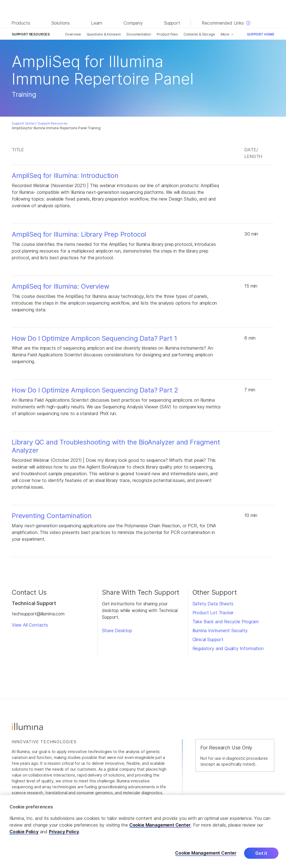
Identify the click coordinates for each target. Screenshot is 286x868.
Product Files (167, 34)
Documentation (139, 34)
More (225, 34)
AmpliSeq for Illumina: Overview (61, 286)
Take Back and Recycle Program (226, 622)
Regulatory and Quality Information (228, 648)
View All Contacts (30, 625)
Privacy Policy (64, 833)
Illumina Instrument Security (220, 631)
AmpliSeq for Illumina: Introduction (65, 176)
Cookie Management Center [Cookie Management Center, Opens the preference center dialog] (206, 854)
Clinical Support (208, 639)
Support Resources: (53, 123)
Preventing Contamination (52, 516)
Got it (261, 854)
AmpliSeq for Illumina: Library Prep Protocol (79, 234)
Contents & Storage (199, 34)
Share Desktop (117, 631)
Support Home (261, 34)
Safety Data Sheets (213, 604)
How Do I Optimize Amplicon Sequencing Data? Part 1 (94, 338)
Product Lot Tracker (213, 613)
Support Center (23, 123)
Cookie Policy (24, 833)
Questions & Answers (104, 34)
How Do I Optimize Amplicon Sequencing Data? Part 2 (95, 390)
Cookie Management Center (160, 826)
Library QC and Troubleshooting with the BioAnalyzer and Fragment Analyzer (116, 446)
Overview (73, 34)
